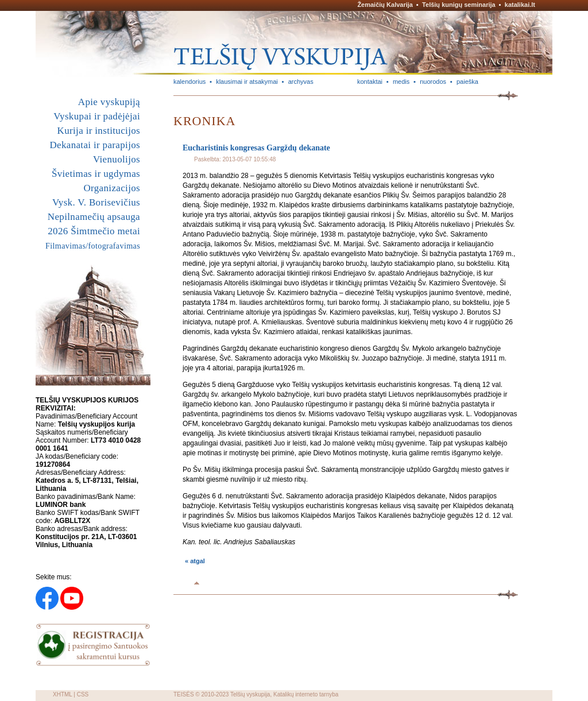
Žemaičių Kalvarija (385, 5)
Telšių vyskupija (250, 694)
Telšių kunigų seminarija (459, 5)
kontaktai (370, 82)
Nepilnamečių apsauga (94, 217)
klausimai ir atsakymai (247, 82)
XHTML (63, 694)
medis (401, 82)
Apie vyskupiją (109, 102)
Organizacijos (112, 188)
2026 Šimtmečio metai (94, 231)
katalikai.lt (520, 5)
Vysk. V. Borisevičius (96, 202)
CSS (83, 694)
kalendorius (189, 82)
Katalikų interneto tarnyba (306, 694)
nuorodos (433, 82)
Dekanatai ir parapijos (95, 145)
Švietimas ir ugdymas (96, 174)
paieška (467, 82)
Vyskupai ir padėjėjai (97, 116)
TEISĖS (184, 694)
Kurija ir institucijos (99, 131)
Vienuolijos (117, 159)
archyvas (301, 82)
